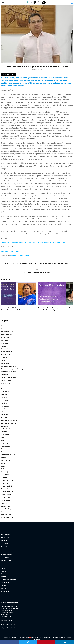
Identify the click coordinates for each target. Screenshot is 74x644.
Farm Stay (4, 395)
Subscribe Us (5, 591)
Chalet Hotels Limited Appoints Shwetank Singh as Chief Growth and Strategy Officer (37, 264)
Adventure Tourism (7, 332)
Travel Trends (5, 500)
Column (3, 360)
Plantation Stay (6, 446)
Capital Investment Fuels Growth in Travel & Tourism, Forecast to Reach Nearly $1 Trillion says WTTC (37, 243)
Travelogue (5, 503)
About (3, 326)
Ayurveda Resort (6, 352)
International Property (8, 423)
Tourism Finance (6, 489)
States (3, 466)
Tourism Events (6, 483)
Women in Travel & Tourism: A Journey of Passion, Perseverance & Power (16, 309)
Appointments (6, 340)
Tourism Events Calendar (9, 580)
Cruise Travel (5, 363)
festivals (4, 398)
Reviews (4, 458)
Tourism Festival (6, 486)
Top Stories (5, 475)
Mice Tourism (5, 435)
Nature (3, 438)
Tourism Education (7, 480)
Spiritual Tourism (7, 460)
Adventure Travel (7, 335)
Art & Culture (5, 343)
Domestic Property (7, 380)
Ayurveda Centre (6, 349)
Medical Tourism (6, 429)
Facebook (20, 256)
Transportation (6, 495)
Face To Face (5, 392)
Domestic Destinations (8, 378)
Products (4, 449)
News (3, 440)
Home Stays (5, 406)
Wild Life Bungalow (7, 518)
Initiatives (4, 417)
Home (3, 568)
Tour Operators (6, 478)
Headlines (4, 403)
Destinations (5, 375)
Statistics (4, 469)
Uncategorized (6, 506)
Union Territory (6, 509)
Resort (3, 452)
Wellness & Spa (6, 515)
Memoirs (4, 432)
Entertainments (6, 386)
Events (3, 389)
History (3, 571)
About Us (4, 588)
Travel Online (5, 498)
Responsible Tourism (8, 455)
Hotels (3, 412)
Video (3, 512)
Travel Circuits (6, 583)
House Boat (5, 415)
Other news (5, 443)
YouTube (13, 256)
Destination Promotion (8, 372)
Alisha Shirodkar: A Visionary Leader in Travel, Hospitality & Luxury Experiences (54, 309)
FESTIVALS (4, 577)
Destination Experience (9, 366)
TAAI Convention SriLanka (10, 251)
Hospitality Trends (7, 409)
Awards (3, 346)
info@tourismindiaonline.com (10, 628)
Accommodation (6, 329)
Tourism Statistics (7, 492)
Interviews (4, 426)
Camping (4, 357)
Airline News (5, 337)
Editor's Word (6, 383)
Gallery (3, 585)
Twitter (26, 256)
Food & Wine (5, 400)
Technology (5, 472)
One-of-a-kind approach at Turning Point (37, 272)
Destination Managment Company (12, 369)
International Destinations (10, 420)
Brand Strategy (6, 355)
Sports (3, 463)
